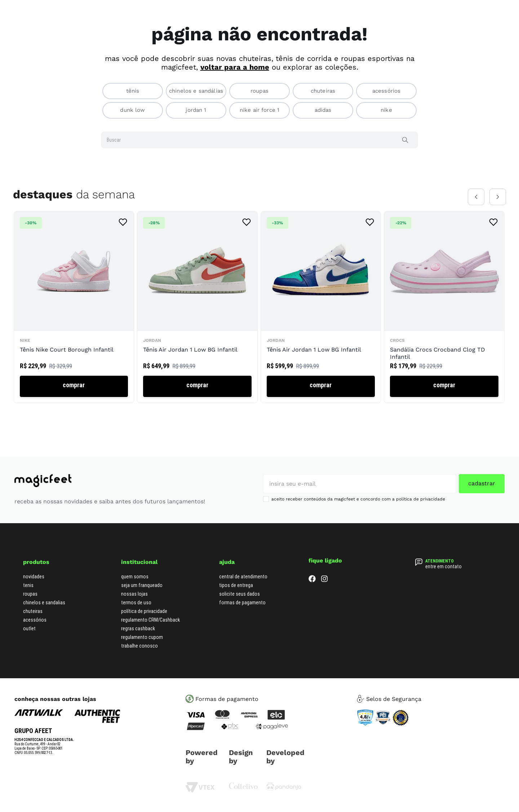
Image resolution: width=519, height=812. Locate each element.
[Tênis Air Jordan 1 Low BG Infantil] (197, 343)
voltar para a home (235, 103)
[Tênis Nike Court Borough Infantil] (74, 343)
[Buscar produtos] (376, 25)
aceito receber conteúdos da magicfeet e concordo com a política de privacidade (358, 502)
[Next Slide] (498, 233)
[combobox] (406, 25)
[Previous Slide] (476, 233)
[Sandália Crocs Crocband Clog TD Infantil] (444, 343)
